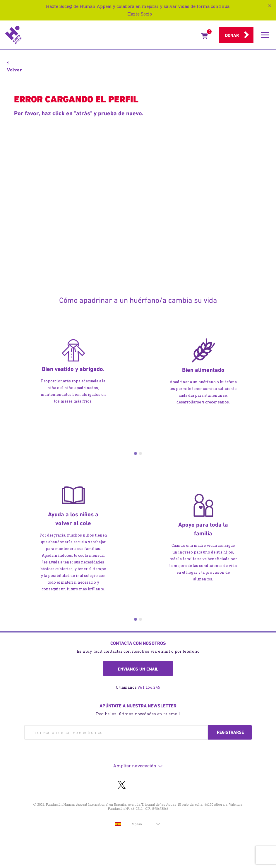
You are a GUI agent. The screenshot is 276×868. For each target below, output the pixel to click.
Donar (232, 35)
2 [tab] (140, 453)
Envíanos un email (138, 669)
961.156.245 (149, 687)
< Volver (14, 66)
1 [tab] (136, 453)
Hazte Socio (140, 14)
